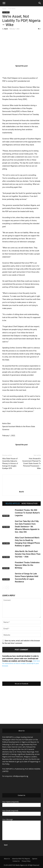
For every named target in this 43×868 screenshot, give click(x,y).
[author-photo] (22, 488)
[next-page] (7, 587)
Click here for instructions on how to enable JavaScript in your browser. (21, 663)
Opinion (35, 859)
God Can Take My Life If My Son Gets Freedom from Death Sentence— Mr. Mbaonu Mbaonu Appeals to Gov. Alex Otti (27, 527)
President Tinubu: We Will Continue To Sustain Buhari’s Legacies (27, 513)
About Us (7, 859)
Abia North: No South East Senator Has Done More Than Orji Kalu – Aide (28, 554)
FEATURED (6, 516)
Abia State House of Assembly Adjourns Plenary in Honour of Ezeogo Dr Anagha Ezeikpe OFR (10, 463)
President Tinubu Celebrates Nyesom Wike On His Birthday (27, 565)
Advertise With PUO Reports (21, 859)
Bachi (6, 29)
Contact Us (16, 861)
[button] (4, 3)
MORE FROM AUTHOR (29, 504)
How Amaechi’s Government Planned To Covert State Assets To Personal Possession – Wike (32, 463)
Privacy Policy (26, 861)
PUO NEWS (12, 9)
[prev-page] (4, 587)
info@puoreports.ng (20, 776)
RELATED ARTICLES (13, 504)
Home (4, 9)
